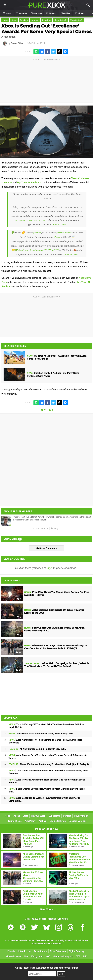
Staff (25, 816)
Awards (35, 20)
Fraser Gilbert (18, 43)
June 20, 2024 (59, 225)
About (17, 816)
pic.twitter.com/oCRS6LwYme (30, 220)
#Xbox (57, 237)
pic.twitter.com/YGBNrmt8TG (44, 250)
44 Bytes (69, 940)
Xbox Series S (76, 20)
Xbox (14, 20)
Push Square (40, 951)
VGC (48, 956)
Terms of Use (15, 821)
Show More (46, 909)
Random (24, 20)
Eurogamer (37, 956)
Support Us (54, 816)
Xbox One (46, 20)
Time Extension (58, 951)
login (50, 568)
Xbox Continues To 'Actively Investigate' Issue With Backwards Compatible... (44, 799)
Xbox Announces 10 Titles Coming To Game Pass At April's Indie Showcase (45, 741)
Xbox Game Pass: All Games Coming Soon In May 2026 (41, 734)
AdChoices (79, 940)
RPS (85, 956)
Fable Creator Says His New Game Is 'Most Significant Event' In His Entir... (47, 790)
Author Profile (41, 529)
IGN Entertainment (46, 940)
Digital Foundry (77, 951)
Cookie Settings (58, 821)
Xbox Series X (61, 20)
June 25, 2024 (71, 254)
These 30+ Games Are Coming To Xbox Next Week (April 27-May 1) (49, 764)
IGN (26, 956)
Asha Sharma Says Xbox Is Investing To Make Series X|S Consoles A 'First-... (48, 757)
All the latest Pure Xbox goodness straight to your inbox (47, 968)
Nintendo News (13, 956)
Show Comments (46, 548)
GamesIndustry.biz (63, 956)
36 (18, 670)
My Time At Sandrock (29, 182)
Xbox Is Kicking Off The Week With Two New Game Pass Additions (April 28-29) (46, 726)
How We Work (38, 816)
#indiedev (23, 250)
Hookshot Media (20, 940)
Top (8, 816)
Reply (55, 529)
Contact (67, 816)
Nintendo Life (24, 951)
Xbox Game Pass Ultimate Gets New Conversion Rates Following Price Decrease (48, 772)
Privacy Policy (81, 816)
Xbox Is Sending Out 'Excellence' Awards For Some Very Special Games (46, 29)
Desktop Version (77, 821)
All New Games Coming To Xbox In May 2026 (37, 749)
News (5, 20)
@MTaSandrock (65, 233)
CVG (78, 956)
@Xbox (37, 233)
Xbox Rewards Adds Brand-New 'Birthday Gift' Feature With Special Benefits (47, 781)
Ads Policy (30, 821)
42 (18, 653)
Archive (43, 821)
